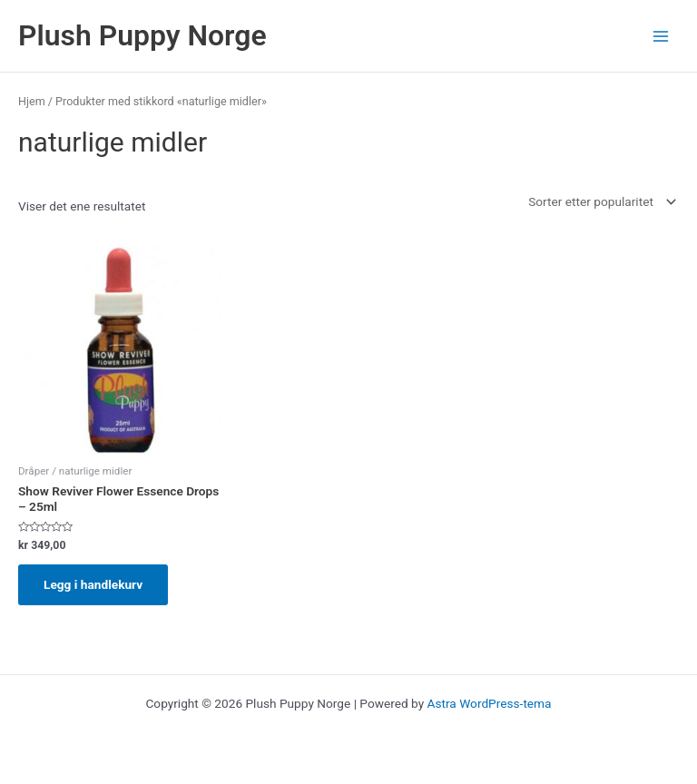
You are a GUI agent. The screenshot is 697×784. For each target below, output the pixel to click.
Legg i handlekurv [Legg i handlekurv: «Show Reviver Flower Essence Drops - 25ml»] (93, 584)
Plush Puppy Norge (142, 35)
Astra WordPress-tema (490, 703)
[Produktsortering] (600, 202)
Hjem (32, 101)
